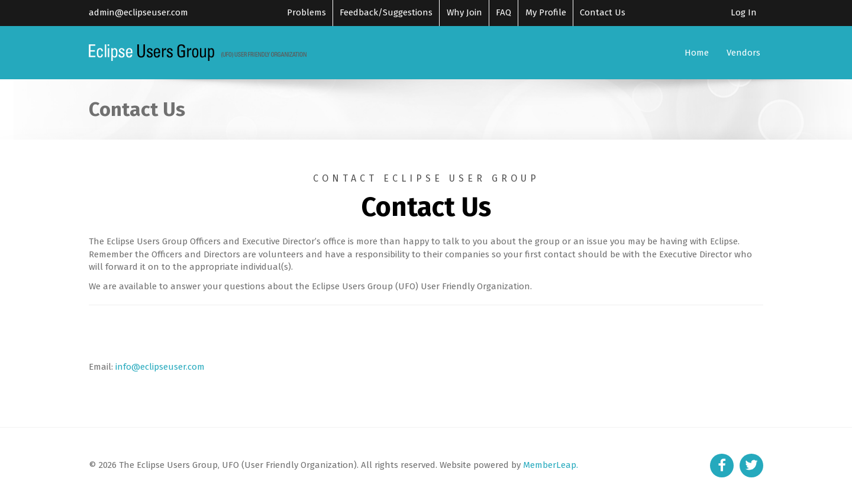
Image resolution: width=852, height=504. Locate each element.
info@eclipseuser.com (160, 367)
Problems (306, 12)
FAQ (504, 12)
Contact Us (603, 12)
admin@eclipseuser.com (138, 12)
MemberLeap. (551, 465)
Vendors (743, 53)
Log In (744, 12)
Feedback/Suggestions (386, 12)
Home (697, 53)
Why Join (464, 12)
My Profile (546, 12)
